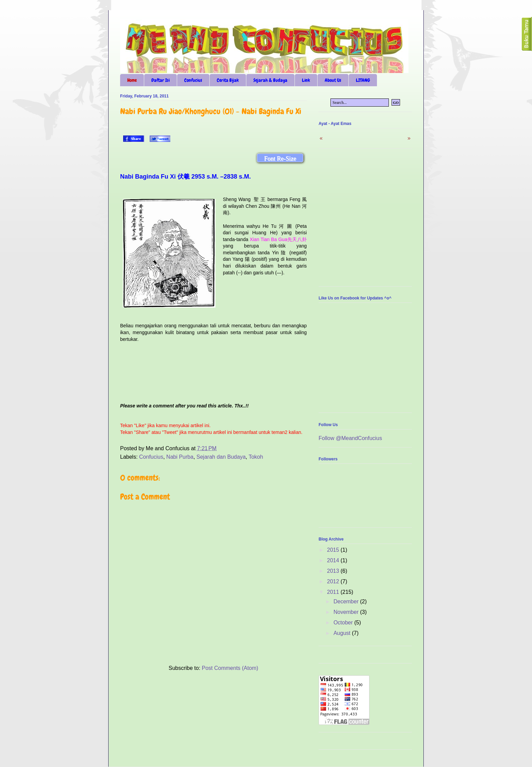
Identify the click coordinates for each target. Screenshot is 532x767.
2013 (334, 571)
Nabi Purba (180, 457)
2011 (334, 592)
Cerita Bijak (228, 80)
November (347, 612)
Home (132, 80)
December (347, 601)
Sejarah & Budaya (270, 80)
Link (306, 80)
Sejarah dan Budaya (221, 457)
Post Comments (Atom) (230, 668)
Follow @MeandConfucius (350, 438)
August (343, 633)
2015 (334, 550)
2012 (334, 581)
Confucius (193, 80)
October (344, 623)
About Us (333, 80)
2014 (334, 560)
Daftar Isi (160, 80)
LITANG (363, 80)
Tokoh (256, 457)
